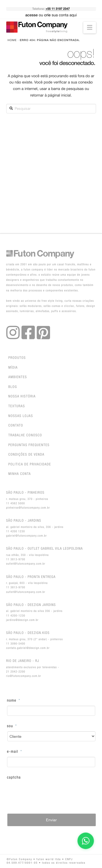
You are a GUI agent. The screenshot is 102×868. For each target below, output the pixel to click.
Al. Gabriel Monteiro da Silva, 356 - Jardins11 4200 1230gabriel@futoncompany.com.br (35, 528)
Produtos (17, 358)
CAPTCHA (14, 777)
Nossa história (22, 396)
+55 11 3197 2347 (58, 9)
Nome (14, 701)
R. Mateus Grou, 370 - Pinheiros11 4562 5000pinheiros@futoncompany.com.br (28, 500)
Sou (12, 726)
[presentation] (48, 793)
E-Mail (15, 752)
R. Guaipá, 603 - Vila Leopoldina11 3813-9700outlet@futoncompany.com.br (31, 584)
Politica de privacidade (30, 464)
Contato (16, 426)
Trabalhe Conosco (25, 435)
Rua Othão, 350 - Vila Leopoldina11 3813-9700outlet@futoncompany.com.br (45, 556)
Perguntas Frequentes (29, 445)
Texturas (17, 406)
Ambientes (18, 377)
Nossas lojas (21, 416)
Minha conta (20, 474)
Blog (13, 387)
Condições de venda (27, 455)
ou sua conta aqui (51, 15)
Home (12, 40)
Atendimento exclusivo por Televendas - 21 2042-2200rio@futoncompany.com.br (33, 668)
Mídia (13, 368)
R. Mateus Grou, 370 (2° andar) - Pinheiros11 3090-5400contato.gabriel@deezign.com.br (35, 640)
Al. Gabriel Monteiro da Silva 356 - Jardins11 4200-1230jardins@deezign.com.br (34, 612)
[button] (90, 28)
